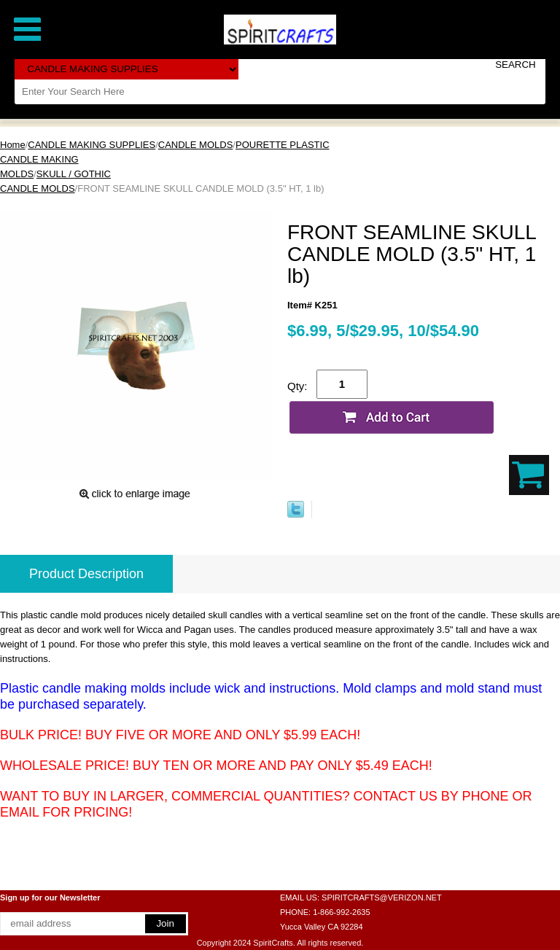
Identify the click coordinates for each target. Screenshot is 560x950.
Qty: (297, 386)
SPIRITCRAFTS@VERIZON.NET (382, 898)
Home (13, 145)
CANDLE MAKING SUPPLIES (92, 145)
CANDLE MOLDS (196, 145)
